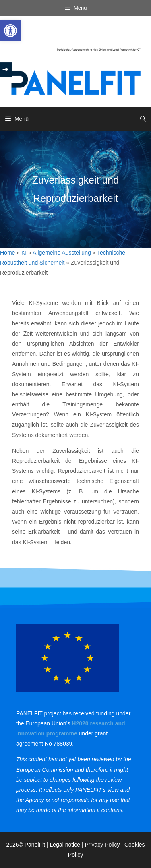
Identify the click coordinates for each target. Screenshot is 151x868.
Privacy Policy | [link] (104, 845)
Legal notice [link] (65, 845)
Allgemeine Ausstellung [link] (62, 253)
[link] (10, 31)
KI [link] (24, 253)
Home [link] (7, 253)
